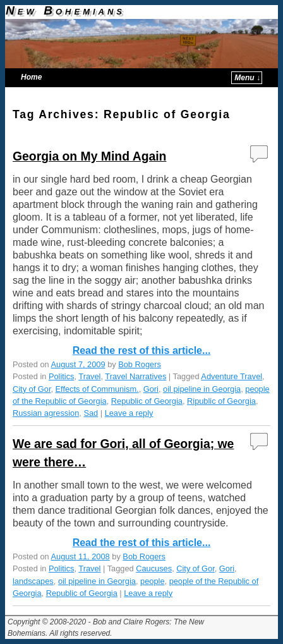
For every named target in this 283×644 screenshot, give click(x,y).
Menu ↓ (247, 78)
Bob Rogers (140, 364)
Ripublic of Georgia (221, 401)
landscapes (33, 581)
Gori (151, 389)
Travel (89, 376)
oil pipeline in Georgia (202, 389)
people (152, 581)
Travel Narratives (135, 376)
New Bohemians (65, 10)
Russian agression (46, 413)
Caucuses (154, 568)
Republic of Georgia (147, 401)
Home (31, 77)
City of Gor (32, 389)
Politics (62, 376)
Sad (91, 413)
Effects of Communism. (97, 389)
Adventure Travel (232, 376)
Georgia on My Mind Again (89, 156)
